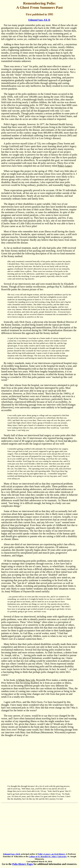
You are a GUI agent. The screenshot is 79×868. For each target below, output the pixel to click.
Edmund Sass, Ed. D (39, 20)
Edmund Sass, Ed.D (12, 854)
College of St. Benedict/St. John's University (47, 856)
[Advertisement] (39, 761)
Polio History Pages (23, 864)
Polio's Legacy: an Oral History (52, 854)
